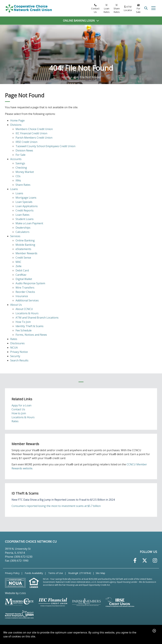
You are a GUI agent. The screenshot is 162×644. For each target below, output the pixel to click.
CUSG (23, 593)
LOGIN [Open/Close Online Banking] (79, 21)
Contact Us (18, 409)
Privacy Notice (19, 352)
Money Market (25, 172)
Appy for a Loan (21, 405)
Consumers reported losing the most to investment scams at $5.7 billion (56, 506)
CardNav (21, 275)
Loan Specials (24, 202)
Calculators (22, 232)
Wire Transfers (25, 288)
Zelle (19, 266)
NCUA (14, 348)
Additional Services (27, 300)
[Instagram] (155, 561)
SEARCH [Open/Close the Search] (146, 8)
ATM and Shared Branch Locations (37, 318)
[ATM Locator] (128, 8)
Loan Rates (22, 215)
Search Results (19, 360)
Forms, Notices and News (31, 335)
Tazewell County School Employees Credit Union (45, 146)
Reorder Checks (25, 292)
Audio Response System (30, 283)
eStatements (23, 249)
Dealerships (23, 228)
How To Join (23, 322)
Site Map (100, 573)
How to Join (19, 413)
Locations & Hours (27, 313)
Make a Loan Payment (29, 223)
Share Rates (23, 185)
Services (15, 236)
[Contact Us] (95, 8)
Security (15, 356)
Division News (24, 150)
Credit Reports (25, 210)
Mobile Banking (25, 245)
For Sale (20, 155)
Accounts (16, 159)
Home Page (17, 120)
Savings (20, 163)
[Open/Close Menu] (153, 8)
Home (66, 77)
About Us (16, 305)
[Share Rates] (117, 8)
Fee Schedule (24, 330)
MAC (18, 262)
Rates (14, 339)
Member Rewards (26, 253)
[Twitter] (145, 561)
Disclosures (17, 343)
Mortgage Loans (26, 198)
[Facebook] (135, 561)
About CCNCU (24, 309)
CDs (18, 176)
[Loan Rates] (107, 8)
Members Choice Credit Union (34, 129)
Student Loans (25, 219)
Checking (21, 168)
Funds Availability (34, 573)
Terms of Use (56, 573)
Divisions (16, 125)
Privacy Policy (12, 573)
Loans (14, 189)
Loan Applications (27, 206)
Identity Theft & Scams (30, 326)
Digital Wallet (24, 279)
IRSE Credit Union (26, 142)
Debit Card (22, 270)
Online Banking (25, 240)
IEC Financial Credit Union (31, 133)
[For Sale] (138, 8)
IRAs (18, 180)
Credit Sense (23, 258)
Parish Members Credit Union (34, 138)
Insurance (22, 296)
